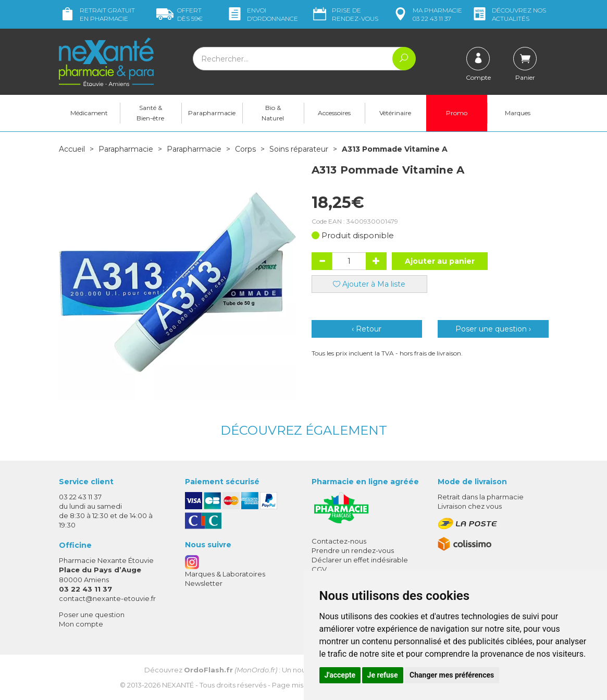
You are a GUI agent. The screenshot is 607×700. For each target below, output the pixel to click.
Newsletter (204, 583)
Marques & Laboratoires (225, 574)
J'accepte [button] (340, 675)
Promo (457, 113)
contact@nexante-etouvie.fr (107, 598)
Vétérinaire (395, 113)
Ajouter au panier (440, 261)
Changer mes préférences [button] (452, 675)
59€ (179, 14)
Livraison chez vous (470, 506)
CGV (319, 569)
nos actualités (509, 14)
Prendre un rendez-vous (353, 550)
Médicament (89, 113)
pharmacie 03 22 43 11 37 (427, 14)
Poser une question (92, 615)
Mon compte (81, 624)
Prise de (345, 14)
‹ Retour (367, 329)
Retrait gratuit (97, 14)
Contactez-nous (339, 541)
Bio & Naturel (273, 113)
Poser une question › (493, 329)
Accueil (72, 149)
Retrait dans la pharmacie (481, 497)
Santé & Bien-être (150, 113)
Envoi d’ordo (262, 14)
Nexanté (178, 685)
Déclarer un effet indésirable (360, 560)
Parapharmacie (212, 113)
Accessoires (334, 113)
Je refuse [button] (383, 675)
